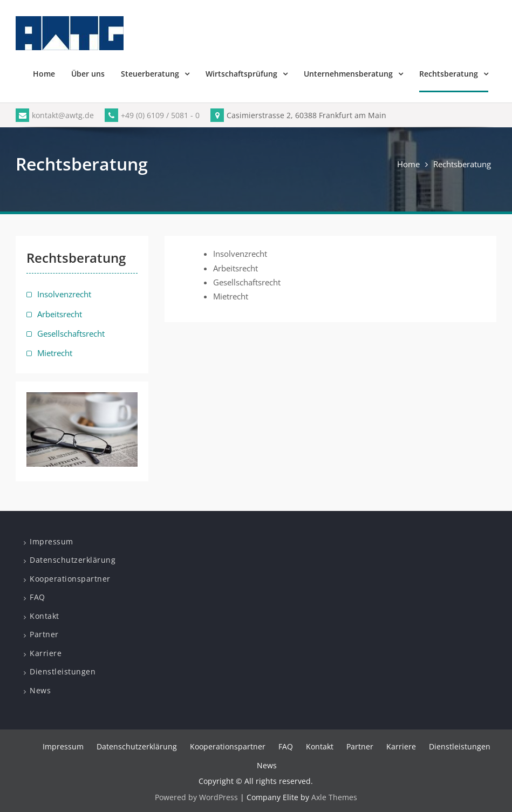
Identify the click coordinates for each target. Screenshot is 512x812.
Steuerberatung (150, 74)
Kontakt (45, 616)
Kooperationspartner (70, 579)
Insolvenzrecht (64, 294)
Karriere (46, 653)
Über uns (88, 74)
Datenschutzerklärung (73, 560)
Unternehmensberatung (348, 74)
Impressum (52, 541)
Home (44, 74)
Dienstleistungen (63, 671)
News (40, 690)
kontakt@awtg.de (55, 115)
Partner (44, 634)
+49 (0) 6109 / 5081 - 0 (152, 115)
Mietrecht (55, 353)
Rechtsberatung (449, 74)
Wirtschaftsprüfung (241, 74)
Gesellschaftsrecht (71, 333)
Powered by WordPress (196, 797)
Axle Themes (334, 797)
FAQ (37, 597)
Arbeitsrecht (60, 314)
